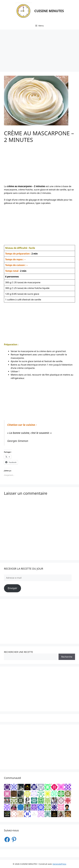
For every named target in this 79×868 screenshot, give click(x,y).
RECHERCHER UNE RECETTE (18, 652)
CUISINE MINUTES (49, 11)
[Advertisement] (39, 49)
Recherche (67, 657)
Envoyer (12, 588)
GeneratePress (59, 864)
